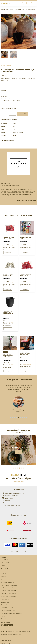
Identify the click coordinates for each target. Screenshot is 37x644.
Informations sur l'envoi (7, 608)
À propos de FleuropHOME (8, 582)
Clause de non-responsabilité (8, 596)
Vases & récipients (10, 9)
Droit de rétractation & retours (9, 610)
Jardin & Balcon (5, 563)
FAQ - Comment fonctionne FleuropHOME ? (12, 613)
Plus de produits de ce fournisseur (26, 200)
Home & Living (5, 560)
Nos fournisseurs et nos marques (9, 585)
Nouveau (3, 576)
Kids (2, 571)
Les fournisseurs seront (7, 588)
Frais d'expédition (8, 98)
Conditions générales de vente (9, 591)
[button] (10, 418)
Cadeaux (3, 574)
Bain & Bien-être (5, 568)
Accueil (3, 9)
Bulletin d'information (6, 619)
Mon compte (4, 616)
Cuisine (3, 565)
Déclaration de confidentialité (8, 593)
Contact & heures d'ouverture (8, 605)
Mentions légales (5, 599)
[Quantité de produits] (12, 114)
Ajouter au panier (23, 114)
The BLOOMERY (6, 66)
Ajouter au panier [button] (8, 252)
